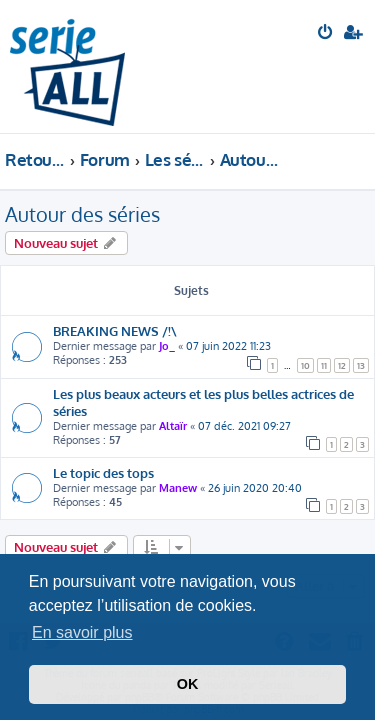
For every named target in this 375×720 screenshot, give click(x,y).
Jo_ (167, 346)
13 (361, 365)
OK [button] (188, 684)
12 (342, 365)
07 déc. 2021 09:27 (244, 426)
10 (305, 365)
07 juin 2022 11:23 (228, 346)
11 (324, 365)
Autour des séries (82, 214)
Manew (178, 488)
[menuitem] (326, 34)
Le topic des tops (103, 472)
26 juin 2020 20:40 (255, 488)
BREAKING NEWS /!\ (115, 330)
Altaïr (173, 426)
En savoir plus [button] (82, 632)
